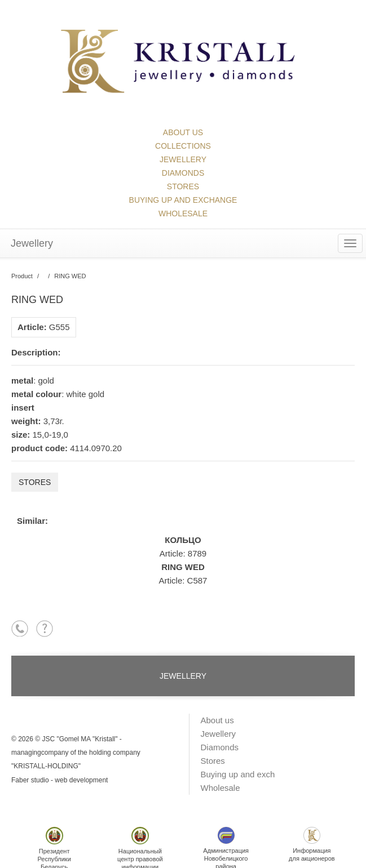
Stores (183, 186)
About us (183, 132)
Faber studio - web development (59, 780)
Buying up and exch (238, 774)
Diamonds (183, 173)
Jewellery (183, 159)
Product (22, 276)
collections (183, 146)
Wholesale (183, 213)
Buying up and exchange (183, 200)
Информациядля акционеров (312, 844)
